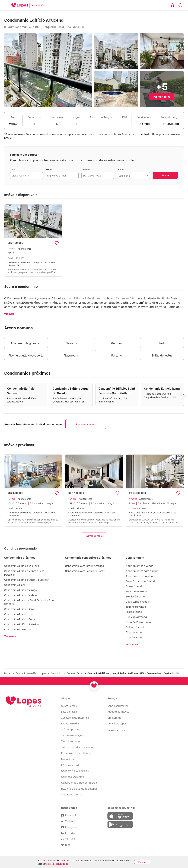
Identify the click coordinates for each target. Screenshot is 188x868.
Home (7, 673)
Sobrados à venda (136, 591)
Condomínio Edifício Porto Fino (22, 624)
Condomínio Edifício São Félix (22, 566)
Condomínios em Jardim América (85, 566)
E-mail (49, 169)
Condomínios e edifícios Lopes (31, 673)
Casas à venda (135, 586)
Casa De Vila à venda (138, 622)
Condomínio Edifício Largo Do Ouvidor (26, 580)
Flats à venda (134, 632)
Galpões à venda (136, 627)
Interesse (122, 169)
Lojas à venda (134, 612)
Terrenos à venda (136, 607)
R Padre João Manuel (88, 298)
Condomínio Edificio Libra (19, 614)
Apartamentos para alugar (142, 571)
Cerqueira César (127, 298)
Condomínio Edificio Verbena (21, 595)
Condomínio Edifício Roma (20, 609)
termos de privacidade (57, 864)
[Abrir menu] (7, 5)
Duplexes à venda (136, 617)
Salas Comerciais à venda (141, 581)
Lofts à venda (134, 637)
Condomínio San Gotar (18, 629)
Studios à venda (135, 596)
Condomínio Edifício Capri (20, 619)
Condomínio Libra (15, 585)
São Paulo (163, 298)
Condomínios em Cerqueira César (85, 571)
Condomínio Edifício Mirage (20, 590)
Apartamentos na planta (141, 576)
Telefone (86, 169)
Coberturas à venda (137, 601)
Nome (13, 169)
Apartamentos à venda (140, 566)
